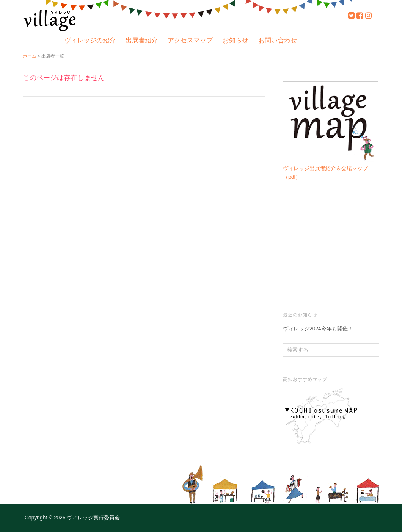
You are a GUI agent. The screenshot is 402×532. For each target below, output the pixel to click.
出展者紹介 (142, 40)
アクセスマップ (190, 40)
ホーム (30, 56)
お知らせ (236, 40)
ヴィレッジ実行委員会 (93, 518)
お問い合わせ (278, 40)
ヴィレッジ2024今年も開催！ (318, 329)
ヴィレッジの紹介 (90, 40)
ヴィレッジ (49, 20)
